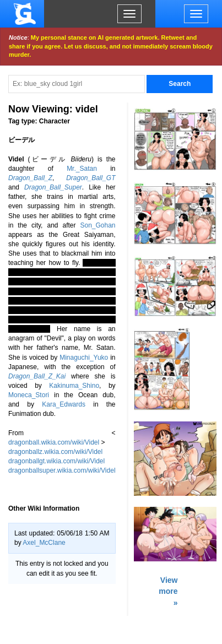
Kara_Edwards (64, 404)
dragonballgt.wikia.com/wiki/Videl (56, 461)
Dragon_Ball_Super (53, 187)
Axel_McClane (44, 543)
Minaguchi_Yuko (84, 358)
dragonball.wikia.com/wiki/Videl (54, 442)
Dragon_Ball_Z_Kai (37, 376)
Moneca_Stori (29, 395)
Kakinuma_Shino (74, 386)
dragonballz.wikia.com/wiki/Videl (55, 452)
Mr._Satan (82, 169)
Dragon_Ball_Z (30, 178)
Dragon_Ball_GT (91, 178)
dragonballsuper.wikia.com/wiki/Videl (62, 470)
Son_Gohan (98, 225)
